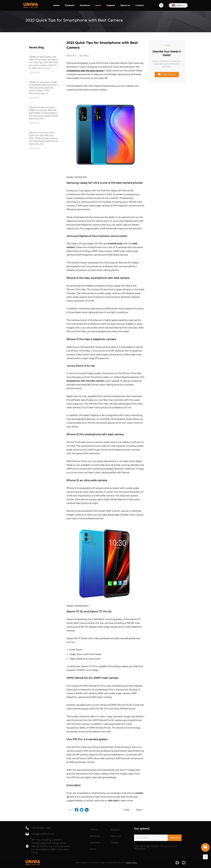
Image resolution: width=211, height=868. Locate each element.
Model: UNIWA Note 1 (78, 606)
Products (70, 5)
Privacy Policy (132, 863)
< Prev (126, 810)
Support (111, 5)
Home (56, 5)
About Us (125, 5)
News (98, 5)
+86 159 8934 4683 (41, 828)
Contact (140, 5)
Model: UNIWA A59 (77, 177)
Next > (140, 810)
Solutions (85, 5)
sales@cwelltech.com (43, 834)
